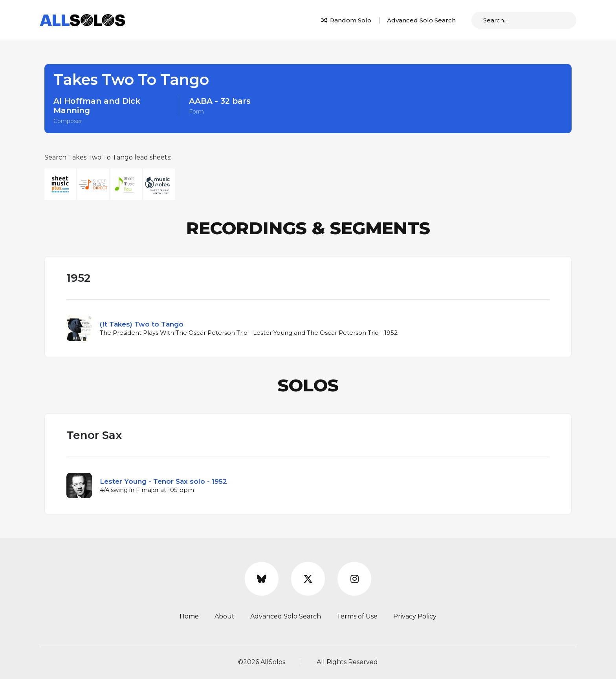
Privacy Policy (415, 616)
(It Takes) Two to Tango (142, 324)
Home (189, 616)
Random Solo (346, 20)
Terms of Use (357, 616)
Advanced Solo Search (421, 20)
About (225, 616)
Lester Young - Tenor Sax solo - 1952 (163, 481)
